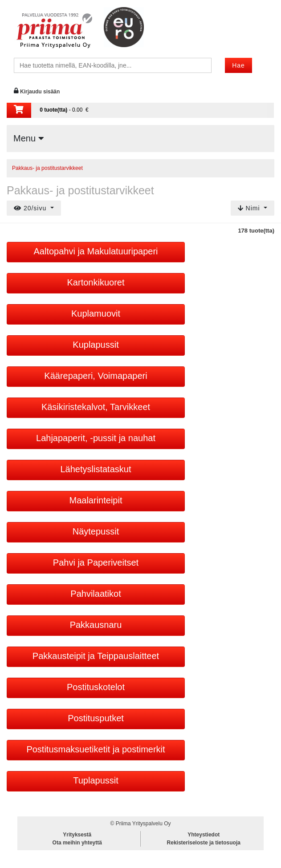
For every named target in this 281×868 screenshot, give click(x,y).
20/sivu (31, 208)
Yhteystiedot (204, 835)
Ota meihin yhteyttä (77, 843)
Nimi (250, 208)
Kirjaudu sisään (40, 92)
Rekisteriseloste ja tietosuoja (204, 843)
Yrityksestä (77, 835)
